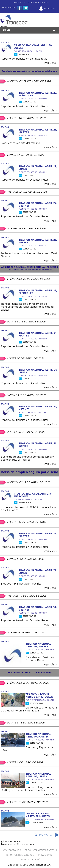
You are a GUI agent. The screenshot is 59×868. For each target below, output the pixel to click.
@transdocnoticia (11, 841)
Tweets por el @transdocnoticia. (19, 844)
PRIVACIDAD (45, 855)
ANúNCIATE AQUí (29, 860)
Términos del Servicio (20, 855)
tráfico (5, 43)
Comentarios (23, 54)
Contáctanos (12, 850)
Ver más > (50, 63)
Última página (43, 835)
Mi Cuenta (49, 8)
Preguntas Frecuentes (40, 850)
